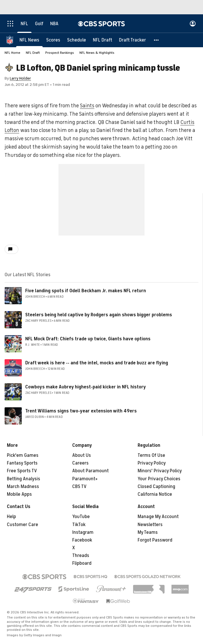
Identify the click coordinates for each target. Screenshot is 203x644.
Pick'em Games (23, 455)
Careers (80, 463)
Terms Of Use (151, 455)
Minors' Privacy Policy (160, 471)
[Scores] (53, 40)
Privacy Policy (152, 463)
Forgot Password (155, 540)
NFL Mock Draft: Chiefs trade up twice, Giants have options (88, 339)
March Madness (23, 487)
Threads (81, 556)
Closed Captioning (156, 487)
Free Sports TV (22, 471)
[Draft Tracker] (132, 40)
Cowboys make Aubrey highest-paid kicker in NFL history (86, 387)
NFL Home (12, 53)
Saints (87, 106)
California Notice (155, 494)
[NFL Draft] (103, 40)
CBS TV (79, 487)
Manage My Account (158, 517)
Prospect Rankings (60, 53)
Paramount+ (85, 479)
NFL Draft (33, 53)
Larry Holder (20, 78)
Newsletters (150, 525)
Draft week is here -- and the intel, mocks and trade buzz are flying (97, 363)
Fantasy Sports (22, 463)
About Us (82, 455)
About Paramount (90, 471)
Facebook (82, 540)
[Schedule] (77, 40)
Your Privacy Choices (159, 479)
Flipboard (82, 563)
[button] (157, 40)
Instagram (83, 532)
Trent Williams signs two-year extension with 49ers (81, 411)
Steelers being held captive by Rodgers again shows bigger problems (99, 315)
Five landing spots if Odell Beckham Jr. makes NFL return (86, 291)
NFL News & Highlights (97, 53)
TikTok (79, 525)
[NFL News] (29, 40)
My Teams (148, 532)
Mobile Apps (19, 494)
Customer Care (23, 525)
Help (11, 517)
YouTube (81, 517)
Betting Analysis (24, 479)
